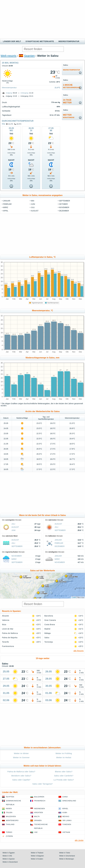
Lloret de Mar (8, 629)
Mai (4, 124)
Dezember (64, 211)
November (64, 207)
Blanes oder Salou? (64, 772)
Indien (9, 809)
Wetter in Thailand (37, 853)
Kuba (65, 813)
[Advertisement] (42, 19)
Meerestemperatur (69, 41)
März (6, 207)
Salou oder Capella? (21, 780)
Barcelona (49, 616)
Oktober (63, 204)
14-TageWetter (67, 101)
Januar (7, 201)
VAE (36, 832)
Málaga (48, 633)
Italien (9, 813)
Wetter (69, 116)
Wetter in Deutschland (10, 862)
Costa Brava (50, 624)
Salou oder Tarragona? (42, 784)
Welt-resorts (9, 56)
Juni (33, 204)
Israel (65, 809)
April (6, 211)
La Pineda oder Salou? (64, 780)
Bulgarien (39, 797)
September (64, 201)
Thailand (10, 824)
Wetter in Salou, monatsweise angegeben (42, 195)
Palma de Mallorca (10, 633)
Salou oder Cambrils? (64, 776)
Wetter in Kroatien (37, 859)
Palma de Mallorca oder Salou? (21, 772)
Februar (7, 204)
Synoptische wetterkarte (40, 41)
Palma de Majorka (10, 638)
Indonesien (40, 809)
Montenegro (12, 820)
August (35, 211)
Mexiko (66, 816)
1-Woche (72, 86)
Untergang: (25, 93)
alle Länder (79, 840)
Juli (33, 207)
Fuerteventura (8, 646)
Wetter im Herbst (64, 757)
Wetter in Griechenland (67, 856)
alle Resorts (79, 651)
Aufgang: (9, 93)
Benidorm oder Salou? (21, 776)
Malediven (11, 816)
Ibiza (4, 624)
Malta (37, 816)
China (65, 797)
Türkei (9, 832)
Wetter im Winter (21, 753)
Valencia (6, 620)
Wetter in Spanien (9, 859)
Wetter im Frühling (64, 753)
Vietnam (66, 832)
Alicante (5, 616)
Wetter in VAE (7, 856)
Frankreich (40, 801)
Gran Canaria (50, 620)
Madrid (47, 629)
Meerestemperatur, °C (42, 311)
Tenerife (5, 642)
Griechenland (69, 801)
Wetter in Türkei (65, 853)
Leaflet (74, 597)
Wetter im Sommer (21, 757)
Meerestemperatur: (9, 88)
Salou (47, 638)
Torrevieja (49, 642)
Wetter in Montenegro (67, 859)
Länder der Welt (12, 41)
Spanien (29, 56)
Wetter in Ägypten (9, 853)
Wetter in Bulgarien (37, 856)
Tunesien (67, 824)
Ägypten (10, 797)
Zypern (9, 836)
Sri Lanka (67, 820)
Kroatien (39, 813)
